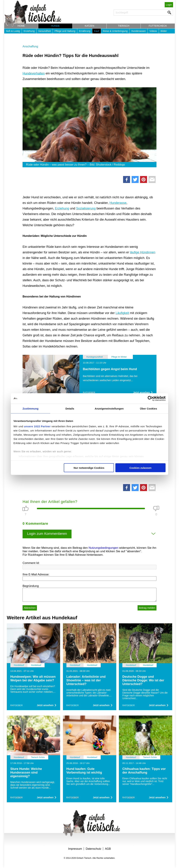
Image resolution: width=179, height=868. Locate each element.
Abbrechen (30, 608)
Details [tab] (70, 408)
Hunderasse (118, 203)
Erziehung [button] (29, 31)
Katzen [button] (89, 26)
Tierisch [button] (124, 26)
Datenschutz (93, 849)
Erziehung (62, 208)
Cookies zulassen (141, 468)
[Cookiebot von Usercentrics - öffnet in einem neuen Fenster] (150, 398)
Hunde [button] (55, 26)
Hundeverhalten (34, 73)
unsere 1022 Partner (37, 426)
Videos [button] (153, 31)
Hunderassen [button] (139, 31)
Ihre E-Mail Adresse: (36, 574)
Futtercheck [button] (158, 26)
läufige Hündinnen (143, 252)
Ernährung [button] (85, 31)
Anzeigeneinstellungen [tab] (109, 408)
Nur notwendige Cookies (89, 468)
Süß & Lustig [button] (13, 31)
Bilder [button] (164, 31)
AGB (108, 849)
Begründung (31, 586)
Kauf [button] (97, 31)
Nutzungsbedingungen (103, 548)
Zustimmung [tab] (31, 408)
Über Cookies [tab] (149, 408)
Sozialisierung (86, 208)
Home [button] (21, 26)
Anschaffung (30, 46)
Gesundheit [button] (45, 31)
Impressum (75, 849)
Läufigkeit (122, 313)
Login (169, 5)
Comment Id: (31, 563)
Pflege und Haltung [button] (65, 31)
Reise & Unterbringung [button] (115, 31)
